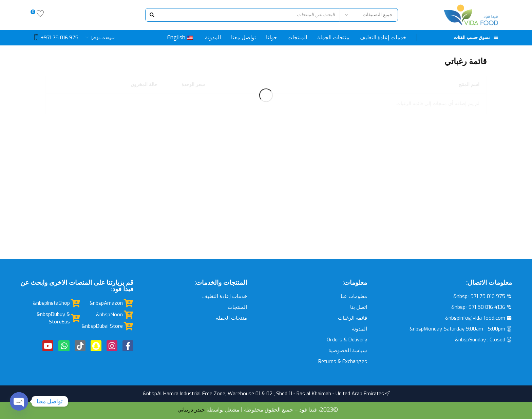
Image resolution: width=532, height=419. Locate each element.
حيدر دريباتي (191, 410)
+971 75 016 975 (60, 38)
